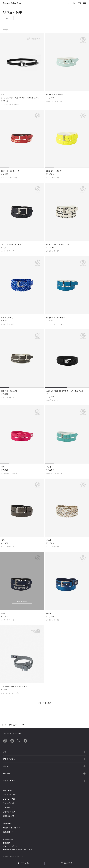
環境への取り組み (12, 828)
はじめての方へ (10, 795)
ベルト (7, 18)
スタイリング (8, 807)
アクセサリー (14, 725)
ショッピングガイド (11, 799)
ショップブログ (9, 812)
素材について (9, 816)
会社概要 (8, 832)
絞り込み (23, 863)
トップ (4, 725)
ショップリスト (9, 803)
